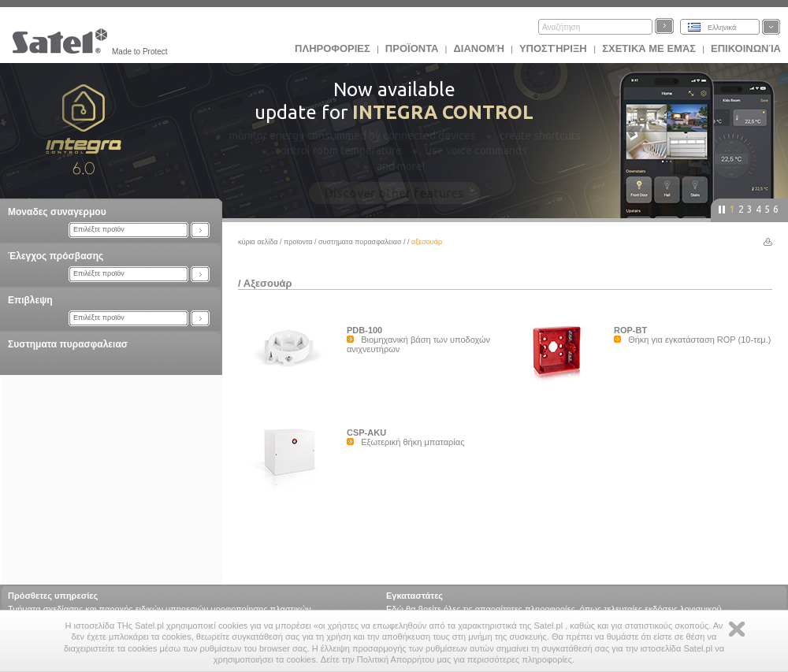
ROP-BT (630, 330)
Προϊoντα (412, 48)
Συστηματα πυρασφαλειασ (68, 344)
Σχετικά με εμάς (649, 48)
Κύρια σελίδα (258, 242)
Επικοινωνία (746, 48)
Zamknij (737, 629)
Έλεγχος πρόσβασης (56, 256)
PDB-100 (364, 330)
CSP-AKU (366, 433)
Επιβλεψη (30, 300)
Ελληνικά (722, 28)
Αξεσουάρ (268, 283)
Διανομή (478, 48)
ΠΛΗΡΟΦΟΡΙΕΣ (333, 48)
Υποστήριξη (554, 48)
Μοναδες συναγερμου (57, 212)
